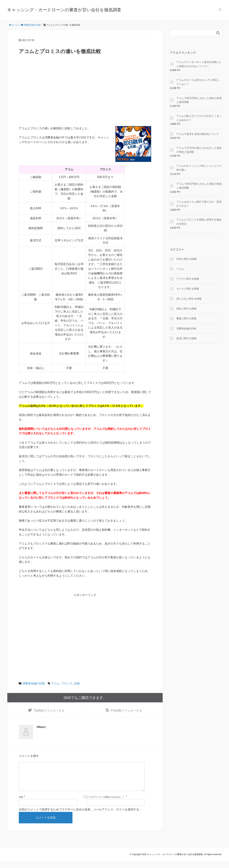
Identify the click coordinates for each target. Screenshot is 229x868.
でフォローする (49, 711)
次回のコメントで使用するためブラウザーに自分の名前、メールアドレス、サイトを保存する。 (80, 816)
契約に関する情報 (186, 309)
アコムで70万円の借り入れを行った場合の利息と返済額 (199, 150)
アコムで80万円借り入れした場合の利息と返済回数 (199, 100)
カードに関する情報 (188, 289)
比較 (77, 683)
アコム (55, 683)
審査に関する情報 (186, 318)
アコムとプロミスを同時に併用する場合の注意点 (199, 222)
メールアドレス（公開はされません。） (106, 803)
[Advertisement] (85, 101)
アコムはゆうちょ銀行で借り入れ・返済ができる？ (199, 204)
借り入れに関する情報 (189, 299)
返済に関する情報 (186, 338)
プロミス (67, 683)
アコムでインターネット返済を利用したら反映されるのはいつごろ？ (199, 64)
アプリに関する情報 (188, 279)
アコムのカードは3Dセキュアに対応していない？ (198, 82)
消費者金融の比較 (34, 683)
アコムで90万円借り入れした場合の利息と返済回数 (199, 186)
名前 (21, 803)
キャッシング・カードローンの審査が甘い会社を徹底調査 (64, 10)
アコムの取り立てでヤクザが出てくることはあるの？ (199, 118)
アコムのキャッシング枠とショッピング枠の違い (199, 168)
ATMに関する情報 (187, 259)
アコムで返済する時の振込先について (198, 134)
